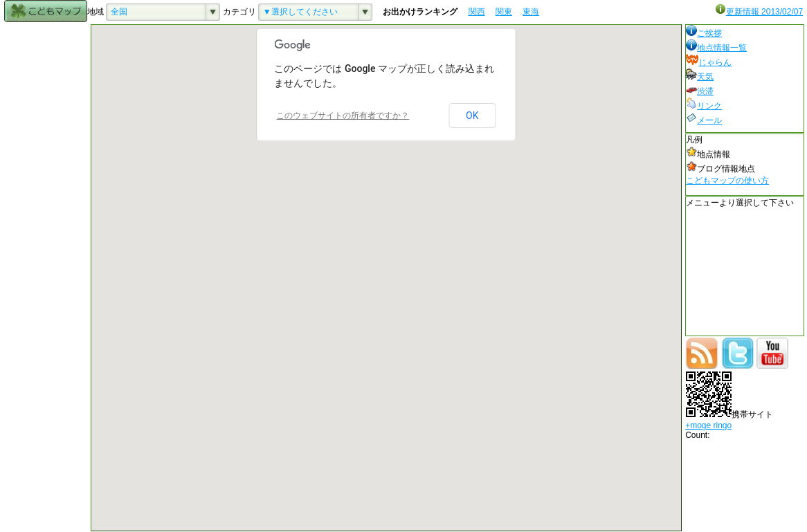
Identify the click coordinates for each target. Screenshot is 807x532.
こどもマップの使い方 (727, 181)
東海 (531, 12)
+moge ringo (708, 425)
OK (472, 116)
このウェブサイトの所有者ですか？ (343, 116)
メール (704, 120)
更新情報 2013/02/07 (759, 12)
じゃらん (709, 62)
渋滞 (700, 91)
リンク (704, 106)
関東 (504, 12)
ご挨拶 (704, 33)
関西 (477, 12)
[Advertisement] (46, 232)
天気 (700, 77)
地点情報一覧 (716, 48)
